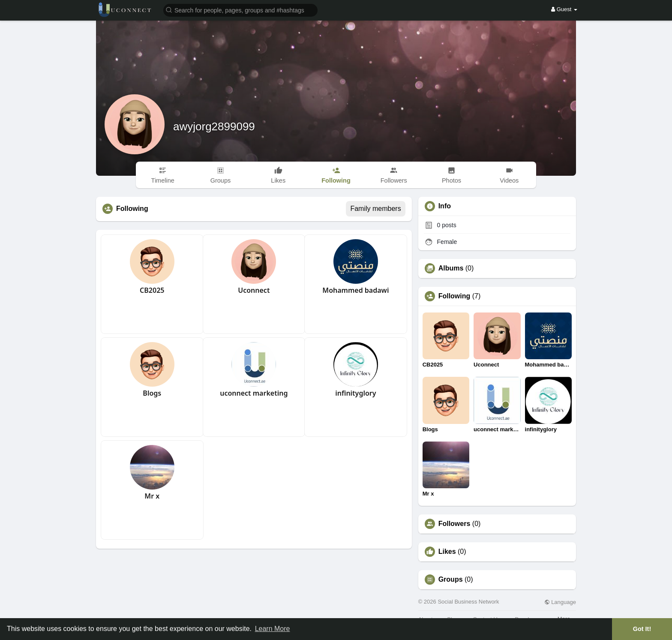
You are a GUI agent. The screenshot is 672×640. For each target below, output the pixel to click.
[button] (240, 10)
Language (560, 602)
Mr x (152, 496)
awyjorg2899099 (214, 126)
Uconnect (254, 290)
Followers (454, 524)
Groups (451, 580)
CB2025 (152, 290)
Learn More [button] (273, 629)
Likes (447, 552)
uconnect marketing (254, 393)
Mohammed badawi (355, 290)
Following (454, 296)
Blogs (152, 393)
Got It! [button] (642, 629)
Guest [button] (564, 9)
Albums (451, 268)
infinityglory (355, 393)
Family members (375, 209)
